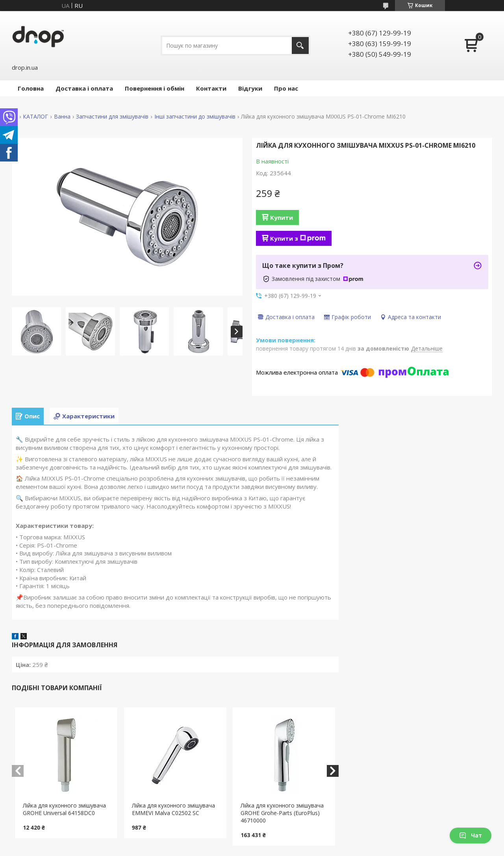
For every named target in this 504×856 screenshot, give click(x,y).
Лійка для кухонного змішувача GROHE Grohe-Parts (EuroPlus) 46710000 (282, 813)
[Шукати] (300, 45)
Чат (471, 835)
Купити (282, 217)
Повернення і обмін (155, 88)
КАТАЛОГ (35, 117)
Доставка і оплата (84, 88)
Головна (31, 88)
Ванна (62, 117)
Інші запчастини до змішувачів (195, 117)
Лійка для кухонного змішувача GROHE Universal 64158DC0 (64, 809)
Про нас (286, 88)
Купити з (298, 238)
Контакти (211, 88)
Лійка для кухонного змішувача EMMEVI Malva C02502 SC (173, 809)
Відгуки (250, 88)
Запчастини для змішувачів (112, 117)
